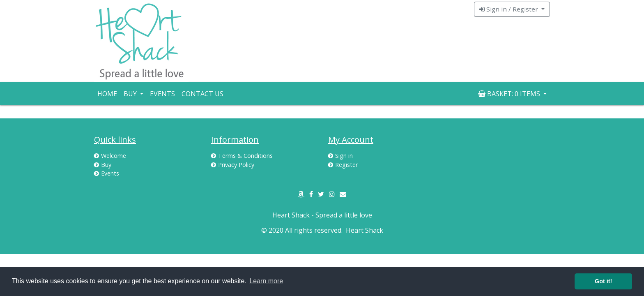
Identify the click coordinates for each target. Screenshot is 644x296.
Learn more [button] (266, 281)
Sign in (340, 156)
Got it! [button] (603, 281)
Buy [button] (131, 94)
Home (107, 94)
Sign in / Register (509, 9)
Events (162, 94)
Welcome (110, 156)
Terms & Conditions (242, 156)
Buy (103, 165)
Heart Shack (365, 230)
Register (343, 165)
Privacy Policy (233, 165)
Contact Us (202, 94)
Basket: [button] (510, 94)
